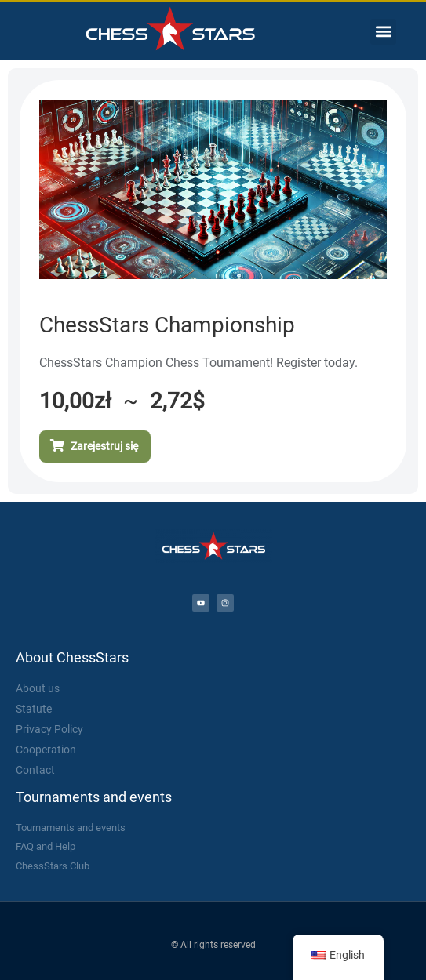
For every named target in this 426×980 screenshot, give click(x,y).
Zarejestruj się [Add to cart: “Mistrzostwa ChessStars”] (104, 446)
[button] (383, 32)
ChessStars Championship (167, 325)
